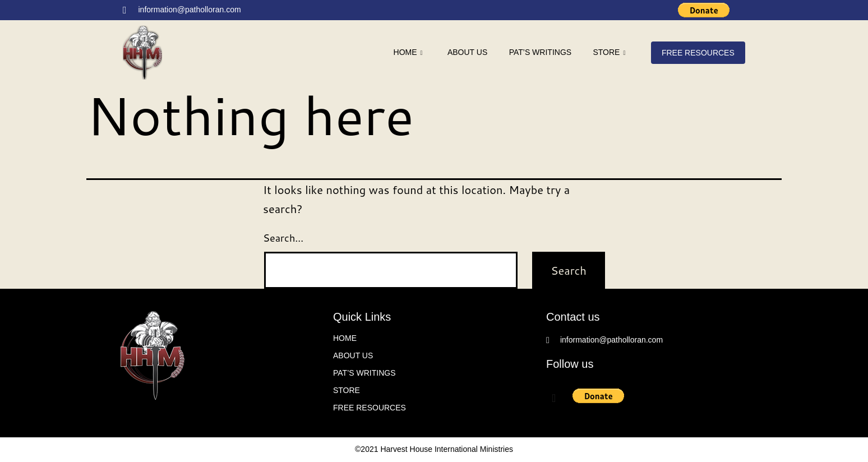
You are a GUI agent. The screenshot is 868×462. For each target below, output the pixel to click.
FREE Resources (698, 53)
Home (404, 53)
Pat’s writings (538, 52)
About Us (464, 52)
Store (608, 53)
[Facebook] (643, 11)
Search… (283, 238)
